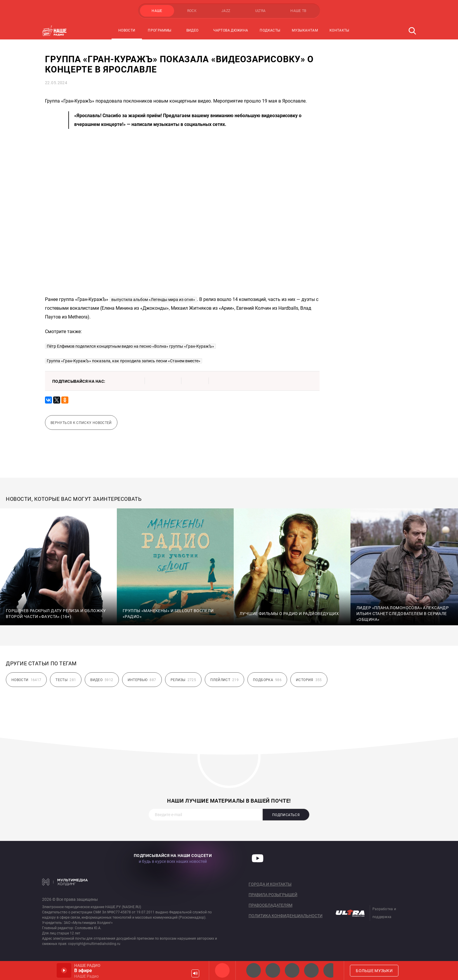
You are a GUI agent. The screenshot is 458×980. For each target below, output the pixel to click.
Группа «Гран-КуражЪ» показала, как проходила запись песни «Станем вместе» (124, 361)
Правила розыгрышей (273, 895)
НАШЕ (157, 11)
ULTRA (261, 11)
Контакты (339, 30)
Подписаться (286, 815)
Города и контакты (270, 884)
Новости (127, 30)
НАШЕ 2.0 (254, 970)
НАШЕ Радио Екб (292, 970)
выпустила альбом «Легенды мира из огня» (153, 299)
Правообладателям (270, 905)
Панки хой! (331, 970)
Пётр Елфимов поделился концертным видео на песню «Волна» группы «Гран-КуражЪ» (130, 346)
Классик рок (311, 970)
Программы (159, 30)
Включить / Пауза (64, 970)
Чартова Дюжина (231, 30)
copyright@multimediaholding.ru (94, 944)
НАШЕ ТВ (298, 11)
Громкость (195, 973)
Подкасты (270, 30)
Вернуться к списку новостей (81, 423)
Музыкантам (305, 30)
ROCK (192, 11)
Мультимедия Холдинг (65, 882)
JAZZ (226, 11)
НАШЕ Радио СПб (273, 970)
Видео (192, 30)
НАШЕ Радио (222, 970)
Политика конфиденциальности (286, 916)
